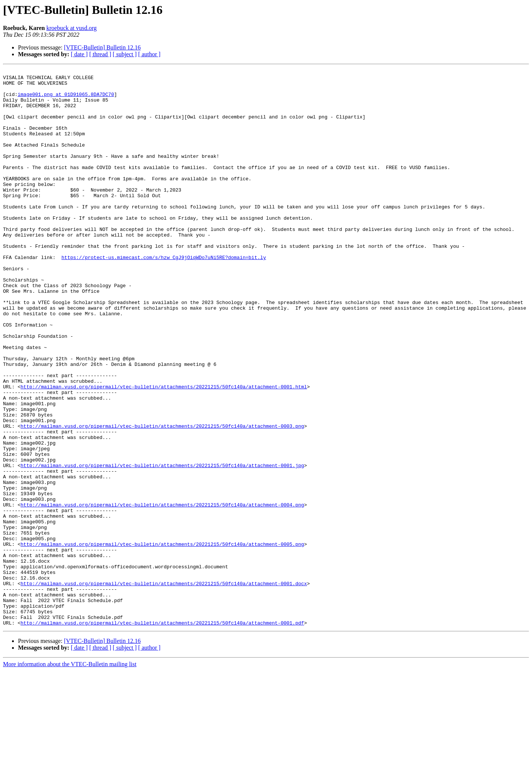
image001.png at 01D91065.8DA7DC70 (66, 100)
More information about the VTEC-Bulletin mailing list (70, 775)
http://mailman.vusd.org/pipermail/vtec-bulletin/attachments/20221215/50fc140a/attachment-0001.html (164, 451)
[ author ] (149, 54)
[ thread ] (100, 54)
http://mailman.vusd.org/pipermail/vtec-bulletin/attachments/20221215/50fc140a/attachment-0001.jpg (162, 545)
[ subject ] (125, 54)
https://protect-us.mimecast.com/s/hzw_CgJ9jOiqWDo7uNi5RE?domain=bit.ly (164, 295)
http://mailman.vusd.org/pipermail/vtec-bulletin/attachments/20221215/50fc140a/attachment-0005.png (162, 640)
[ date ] (79, 54)
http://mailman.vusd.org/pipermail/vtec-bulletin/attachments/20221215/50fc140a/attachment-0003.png (162, 498)
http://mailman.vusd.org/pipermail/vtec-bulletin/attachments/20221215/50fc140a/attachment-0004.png (162, 592)
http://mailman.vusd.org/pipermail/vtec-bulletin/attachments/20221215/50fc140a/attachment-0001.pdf (162, 734)
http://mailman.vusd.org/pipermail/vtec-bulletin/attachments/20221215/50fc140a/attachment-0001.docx (164, 687)
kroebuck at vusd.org (72, 28)
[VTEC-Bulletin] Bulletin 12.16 (102, 47)
